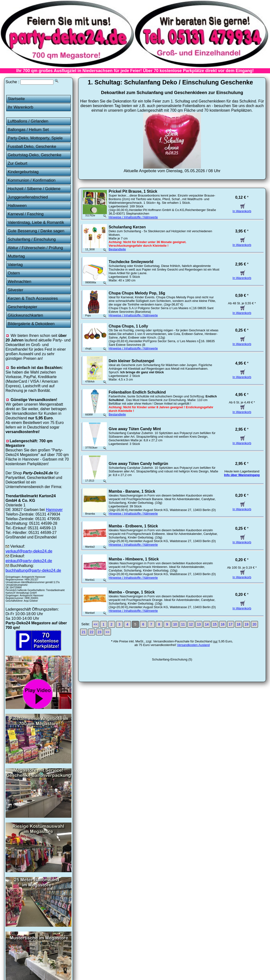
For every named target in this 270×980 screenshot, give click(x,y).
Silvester (16, 290)
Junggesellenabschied (28, 197)
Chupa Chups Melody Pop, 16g (137, 293)
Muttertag (16, 256)
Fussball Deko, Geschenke (32, 146)
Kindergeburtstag (23, 172)
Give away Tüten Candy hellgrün (138, 464)
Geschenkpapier (22, 307)
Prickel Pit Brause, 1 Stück (133, 191)
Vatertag (15, 265)
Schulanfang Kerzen (127, 227)
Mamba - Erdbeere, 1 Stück (133, 526)
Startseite (16, 99)
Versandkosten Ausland (193, 645)
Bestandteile (117, 249)
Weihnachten (19, 282)
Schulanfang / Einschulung (32, 239)
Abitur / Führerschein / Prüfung (35, 248)
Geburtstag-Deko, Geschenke (35, 155)
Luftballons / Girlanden (28, 121)
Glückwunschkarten (25, 315)
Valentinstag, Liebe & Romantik (36, 222)
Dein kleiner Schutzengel (132, 361)
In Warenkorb (242, 209)
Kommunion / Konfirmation (32, 180)
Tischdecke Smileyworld (131, 262)
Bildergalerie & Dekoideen (31, 324)
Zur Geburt (18, 163)
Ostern (14, 273)
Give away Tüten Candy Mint (135, 429)
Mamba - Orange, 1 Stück (132, 592)
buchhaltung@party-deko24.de (33, 570)
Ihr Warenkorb (20, 107)
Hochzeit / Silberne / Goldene (34, 189)
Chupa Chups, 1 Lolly (129, 326)
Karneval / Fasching (26, 214)
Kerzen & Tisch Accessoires (33, 298)
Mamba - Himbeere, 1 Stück (134, 559)
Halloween (17, 206)
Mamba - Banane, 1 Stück (132, 491)
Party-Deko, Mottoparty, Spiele (35, 138)
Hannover (54, 510)
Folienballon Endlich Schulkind (137, 392)
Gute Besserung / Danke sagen (36, 231)
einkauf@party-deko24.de (29, 561)
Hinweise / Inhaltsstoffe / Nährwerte (133, 217)
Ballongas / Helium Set (28, 130)
